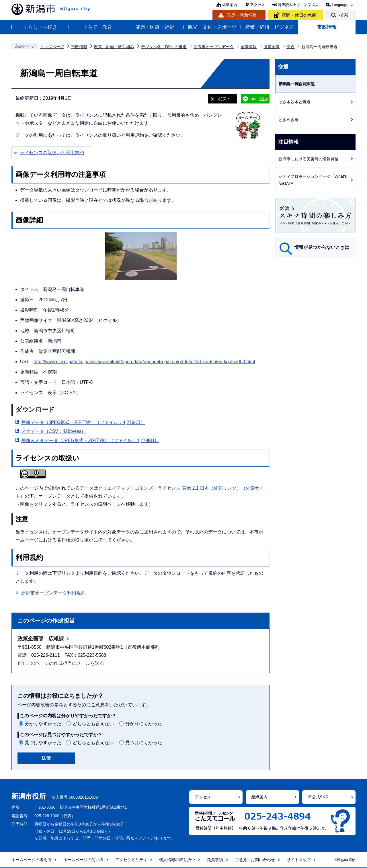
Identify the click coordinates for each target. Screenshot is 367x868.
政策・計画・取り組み (114, 47)
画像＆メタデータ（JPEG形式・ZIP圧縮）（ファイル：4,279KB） (90, 440)
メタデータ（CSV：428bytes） (54, 431)
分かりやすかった (43, 724)
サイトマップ (299, 860)
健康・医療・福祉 (155, 27)
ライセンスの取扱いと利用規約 (52, 153)
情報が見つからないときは (322, 247)
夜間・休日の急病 (299, 15)
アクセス (257, 5)
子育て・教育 (97, 27)
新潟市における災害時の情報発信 (309, 159)
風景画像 (272, 47)
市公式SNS (318, 797)
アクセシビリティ (131, 860)
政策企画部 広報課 (41, 639)
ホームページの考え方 (32, 860)
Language (340, 5)
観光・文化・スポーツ (212, 27)
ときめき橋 (288, 120)
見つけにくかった (144, 743)
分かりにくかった (144, 724)
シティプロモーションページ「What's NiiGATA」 (313, 180)
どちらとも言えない (93, 724)
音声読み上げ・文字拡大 (298, 5)
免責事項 (215, 860)
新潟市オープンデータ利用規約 (53, 593)
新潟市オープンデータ (214, 47)
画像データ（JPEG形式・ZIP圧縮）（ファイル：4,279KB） (83, 422)
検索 (344, 15)
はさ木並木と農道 (294, 102)
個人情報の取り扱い (177, 860)
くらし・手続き (40, 27)
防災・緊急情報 (242, 15)
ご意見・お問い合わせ (255, 860)
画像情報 (249, 47)
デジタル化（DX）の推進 (164, 47)
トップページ (52, 47)
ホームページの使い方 (83, 860)
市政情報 (327, 27)
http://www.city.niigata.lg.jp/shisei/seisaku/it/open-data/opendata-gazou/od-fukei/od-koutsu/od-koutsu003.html (144, 362)
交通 (290, 47)
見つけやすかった (43, 743)
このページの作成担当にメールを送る (65, 663)
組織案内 (230, 5)
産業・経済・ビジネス (270, 27)
